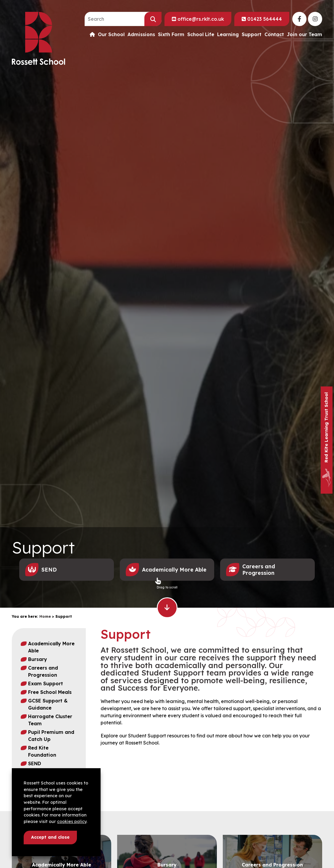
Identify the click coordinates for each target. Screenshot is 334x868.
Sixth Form (171, 34)
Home (45, 616)
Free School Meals (50, 692)
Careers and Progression (43, 671)
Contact (274, 34)
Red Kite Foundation (42, 751)
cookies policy (72, 822)
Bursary (38, 659)
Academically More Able (51, 647)
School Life (201, 34)
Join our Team (305, 34)
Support (252, 34)
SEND (35, 763)
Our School (111, 34)
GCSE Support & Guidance (48, 704)
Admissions (141, 34)
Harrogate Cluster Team (50, 720)
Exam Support (46, 684)
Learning (228, 34)
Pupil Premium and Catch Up (51, 736)
